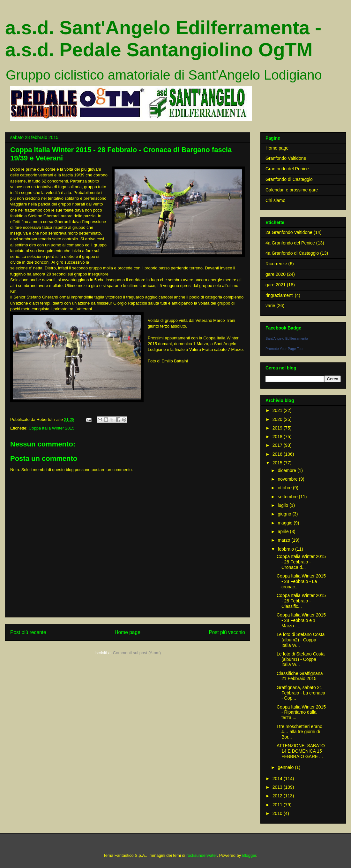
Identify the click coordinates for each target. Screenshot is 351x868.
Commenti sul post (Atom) (137, 653)
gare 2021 (276, 285)
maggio (286, 523)
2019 (278, 428)
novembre (288, 479)
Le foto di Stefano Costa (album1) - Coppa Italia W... (301, 659)
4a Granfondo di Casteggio (292, 253)
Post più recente (28, 632)
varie (270, 306)
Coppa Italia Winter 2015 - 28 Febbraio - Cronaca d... (301, 562)
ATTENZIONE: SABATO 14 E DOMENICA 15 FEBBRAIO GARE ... (301, 751)
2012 (278, 796)
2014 (278, 779)
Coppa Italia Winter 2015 (52, 428)
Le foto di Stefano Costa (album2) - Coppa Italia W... (301, 640)
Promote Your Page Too (284, 349)
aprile (284, 531)
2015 (278, 463)
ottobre (285, 488)
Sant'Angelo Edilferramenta (287, 338)
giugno (285, 514)
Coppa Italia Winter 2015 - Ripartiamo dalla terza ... (301, 712)
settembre (288, 497)
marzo (284, 540)
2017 (278, 445)
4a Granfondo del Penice (290, 243)
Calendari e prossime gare (292, 190)
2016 (278, 454)
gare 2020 (276, 274)
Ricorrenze (276, 264)
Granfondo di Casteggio (289, 179)
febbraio (286, 549)
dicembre (287, 470)
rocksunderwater (202, 855)
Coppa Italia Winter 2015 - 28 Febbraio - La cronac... (301, 581)
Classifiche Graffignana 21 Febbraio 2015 (300, 676)
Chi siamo (275, 200)
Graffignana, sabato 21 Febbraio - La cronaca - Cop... (301, 693)
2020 (278, 419)
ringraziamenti (280, 295)
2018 (278, 437)
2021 (278, 410)
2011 (278, 805)
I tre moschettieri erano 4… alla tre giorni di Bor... (299, 732)
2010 (278, 813)
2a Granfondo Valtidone (289, 232)
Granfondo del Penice (287, 169)
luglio (284, 505)
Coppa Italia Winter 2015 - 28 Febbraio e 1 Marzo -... (301, 620)
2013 (278, 787)
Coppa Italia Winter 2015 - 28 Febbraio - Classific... (301, 601)
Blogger (249, 855)
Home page (127, 632)
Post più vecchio (227, 632)
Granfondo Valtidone (286, 158)
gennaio (286, 767)
